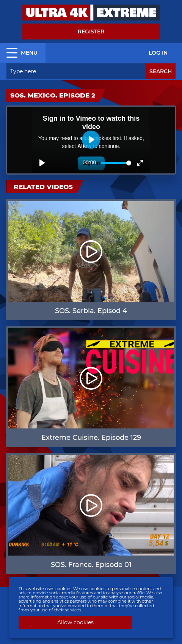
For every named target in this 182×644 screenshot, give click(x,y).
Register (91, 31)
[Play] (42, 163)
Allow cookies (75, 622)
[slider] (116, 163)
